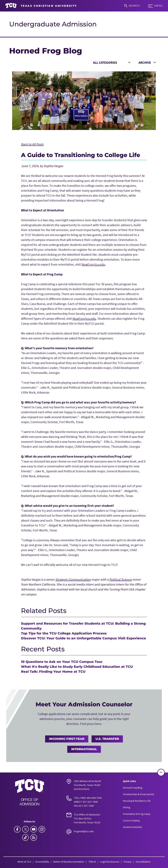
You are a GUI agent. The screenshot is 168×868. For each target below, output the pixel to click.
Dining (126, 807)
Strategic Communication (73, 579)
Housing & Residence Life (137, 801)
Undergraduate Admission (53, 24)
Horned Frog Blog (133, 788)
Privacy (127, 862)
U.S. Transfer (107, 739)
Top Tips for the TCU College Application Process (64, 633)
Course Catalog (131, 820)
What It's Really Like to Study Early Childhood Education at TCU (77, 667)
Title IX (92, 862)
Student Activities (132, 827)
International (84, 749)
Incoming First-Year (67, 739)
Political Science (121, 579)
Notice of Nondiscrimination (69, 862)
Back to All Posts (32, 144)
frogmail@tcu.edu (84, 831)
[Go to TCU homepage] (41, 6)
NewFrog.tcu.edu (93, 264)
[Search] (132, 6)
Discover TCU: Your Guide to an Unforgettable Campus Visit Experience (84, 638)
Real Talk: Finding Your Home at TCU (53, 672)
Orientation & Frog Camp (137, 814)
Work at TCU (24, 862)
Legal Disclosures (110, 862)
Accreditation (143, 862)
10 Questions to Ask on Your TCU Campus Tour (62, 662)
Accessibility (42, 862)
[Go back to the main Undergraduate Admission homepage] (30, 792)
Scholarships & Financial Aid (138, 794)
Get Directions (82, 789)
